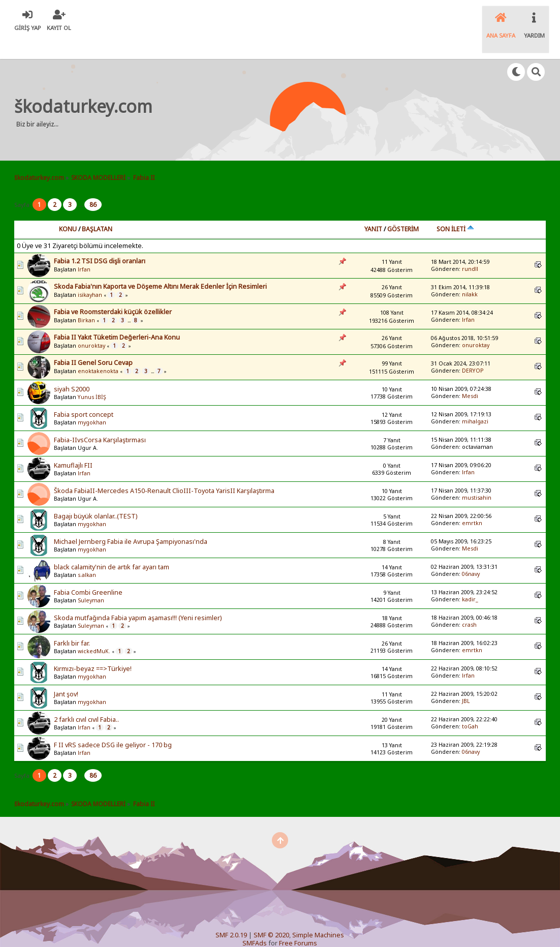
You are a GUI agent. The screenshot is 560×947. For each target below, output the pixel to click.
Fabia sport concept (84, 394)
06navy (471, 553)
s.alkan (87, 554)
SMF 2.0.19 (231, 914)
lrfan (84, 249)
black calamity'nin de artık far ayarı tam (112, 546)
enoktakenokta (98, 350)
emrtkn (472, 502)
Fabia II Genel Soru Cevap (93, 341)
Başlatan (97, 208)
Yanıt (373, 208)
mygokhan (92, 402)
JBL (466, 680)
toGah (470, 705)
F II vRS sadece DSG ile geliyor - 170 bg (113, 724)
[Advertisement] (352, 88)
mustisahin (477, 476)
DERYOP (473, 349)
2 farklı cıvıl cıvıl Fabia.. (86, 699)
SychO (256, 930)
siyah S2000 (72, 368)
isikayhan (90, 274)
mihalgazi (475, 400)
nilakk (470, 273)
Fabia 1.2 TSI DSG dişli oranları (100, 240)
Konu (68, 208)
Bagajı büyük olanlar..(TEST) (96, 495)
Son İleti (455, 208)
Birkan (86, 299)
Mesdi (470, 375)
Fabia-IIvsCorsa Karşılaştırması (100, 419)
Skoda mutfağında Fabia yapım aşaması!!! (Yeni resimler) (138, 597)
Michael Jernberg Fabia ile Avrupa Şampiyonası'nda (131, 521)
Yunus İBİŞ (92, 376)
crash (469, 603)
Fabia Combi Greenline (88, 572)
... (81, 184)
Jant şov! (66, 673)
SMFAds (255, 922)
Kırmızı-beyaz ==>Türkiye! (93, 648)
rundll (470, 248)
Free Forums (298, 922)
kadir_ (470, 578)
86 (93, 184)
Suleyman (91, 579)
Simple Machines (318, 914)
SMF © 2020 (271, 914)
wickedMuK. (94, 630)
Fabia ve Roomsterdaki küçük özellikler (113, 291)
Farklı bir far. (72, 622)
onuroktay (91, 325)
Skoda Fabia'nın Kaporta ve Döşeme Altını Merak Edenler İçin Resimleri (160, 265)
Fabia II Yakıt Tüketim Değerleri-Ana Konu (117, 316)
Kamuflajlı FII (73, 445)
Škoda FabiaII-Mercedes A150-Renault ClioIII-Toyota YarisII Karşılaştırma (164, 470)
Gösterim (403, 208)
